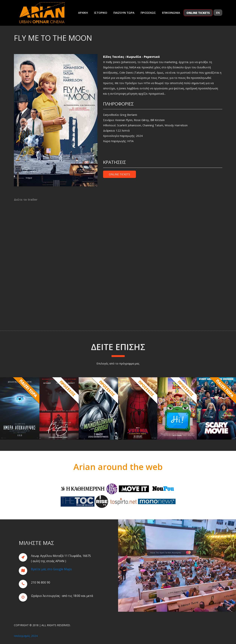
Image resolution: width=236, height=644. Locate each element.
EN (218, 13)
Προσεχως (148, 13)
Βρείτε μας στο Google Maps (51, 573)
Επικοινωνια (171, 13)
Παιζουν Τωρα (124, 13)
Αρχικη (83, 13)
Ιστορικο (101, 13)
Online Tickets (120, 174)
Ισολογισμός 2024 (26, 636)
